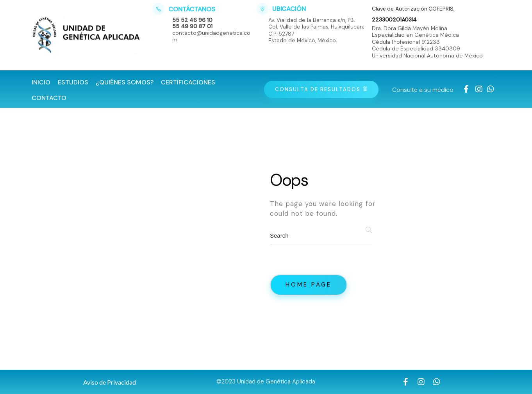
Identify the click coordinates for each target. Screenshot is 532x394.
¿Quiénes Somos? (125, 82)
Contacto (49, 98)
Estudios (73, 82)
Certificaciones (188, 82)
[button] (110, 382)
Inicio (41, 82)
